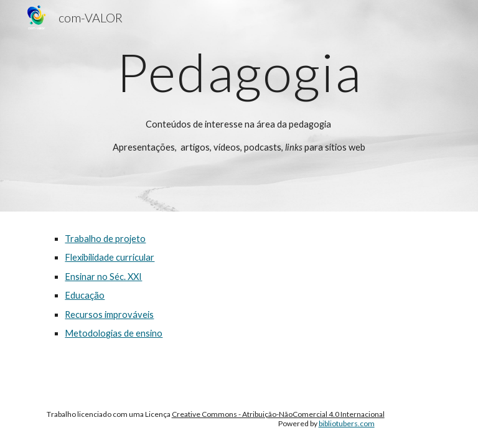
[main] (239, 106)
